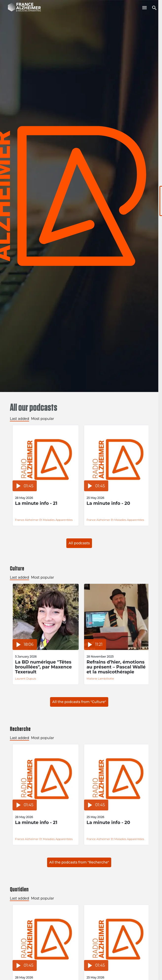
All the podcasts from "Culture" (79, 702)
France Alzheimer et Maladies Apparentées (44, 520)
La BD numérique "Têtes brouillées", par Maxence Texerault (43, 667)
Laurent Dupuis (26, 679)
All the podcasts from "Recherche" (79, 862)
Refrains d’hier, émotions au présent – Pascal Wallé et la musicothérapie (116, 667)
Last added (19, 419)
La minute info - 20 (108, 503)
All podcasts (79, 543)
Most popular (43, 419)
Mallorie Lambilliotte (100, 679)
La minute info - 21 (36, 503)
